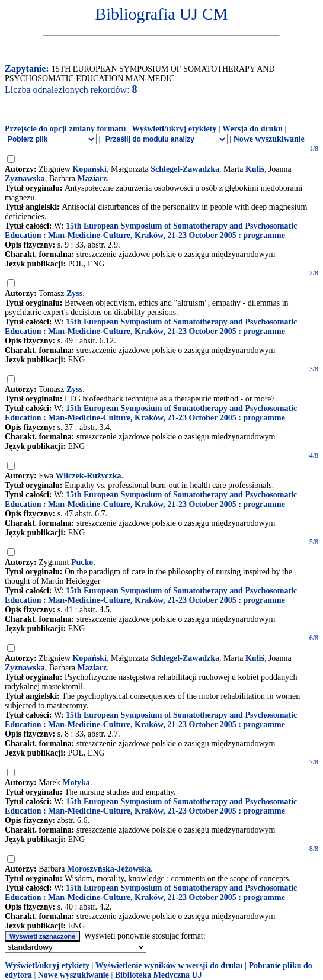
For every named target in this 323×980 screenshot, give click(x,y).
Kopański (89, 169)
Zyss (74, 293)
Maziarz (92, 179)
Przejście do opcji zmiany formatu (65, 129)
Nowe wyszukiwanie (269, 139)
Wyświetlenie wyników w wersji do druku (169, 965)
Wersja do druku (252, 129)
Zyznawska (25, 179)
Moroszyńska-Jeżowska (109, 869)
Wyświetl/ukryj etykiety (174, 129)
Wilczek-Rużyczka (89, 476)
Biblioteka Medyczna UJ (159, 975)
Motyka (76, 783)
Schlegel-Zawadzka (185, 169)
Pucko (82, 562)
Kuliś (255, 169)
